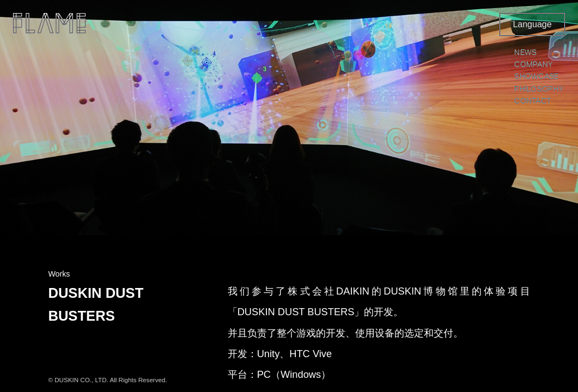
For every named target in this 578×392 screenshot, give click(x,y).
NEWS (525, 53)
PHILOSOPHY (539, 89)
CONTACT (533, 101)
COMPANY (533, 65)
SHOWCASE (536, 77)
